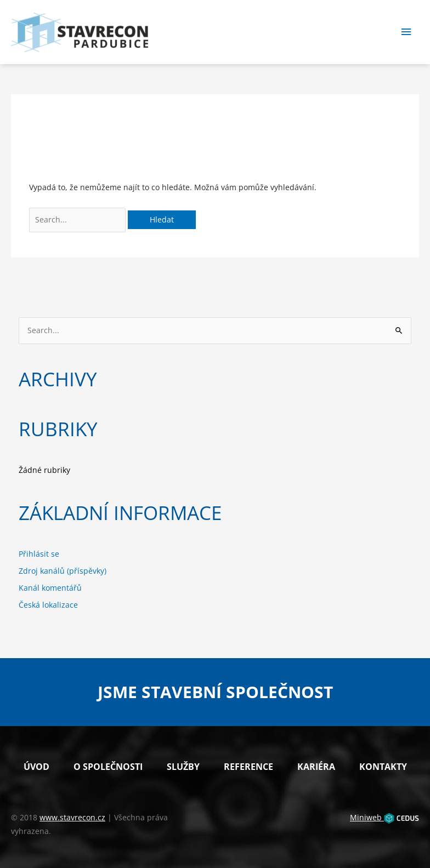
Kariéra (316, 767)
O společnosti (108, 767)
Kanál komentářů (50, 588)
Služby (183, 767)
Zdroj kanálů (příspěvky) (63, 571)
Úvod (36, 767)
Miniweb (384, 817)
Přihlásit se (39, 554)
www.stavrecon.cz (72, 817)
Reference (248, 767)
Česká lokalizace (48, 605)
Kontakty (383, 767)
